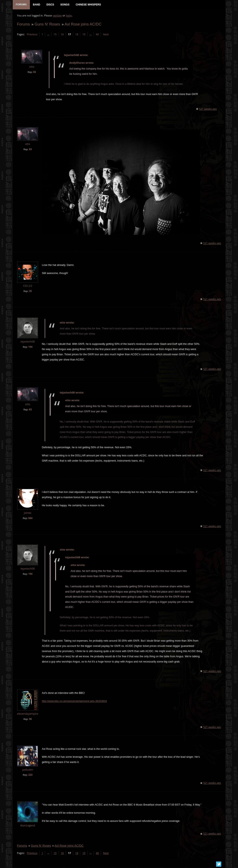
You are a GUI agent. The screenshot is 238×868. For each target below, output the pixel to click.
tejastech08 (27, 342)
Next (106, 35)
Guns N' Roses (47, 24)
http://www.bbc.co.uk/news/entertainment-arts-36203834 (74, 702)
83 (34, 72)
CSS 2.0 (27, 286)
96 (30, 719)
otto (32, 67)
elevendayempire (27, 714)
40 (97, 35)
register (57, 16)
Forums (23, 24)
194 (30, 347)
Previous (32, 35)
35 (30, 291)
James (27, 513)
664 (30, 518)
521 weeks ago (208, 109)
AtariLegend (27, 826)
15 (55, 35)
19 (84, 35)
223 (30, 775)
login (69, 16)
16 (62, 35)
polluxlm (27, 770)
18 (76, 35)
